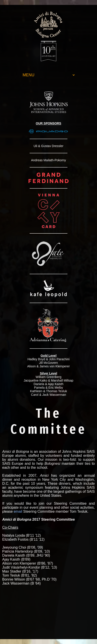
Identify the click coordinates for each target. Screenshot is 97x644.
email (18, 511)
